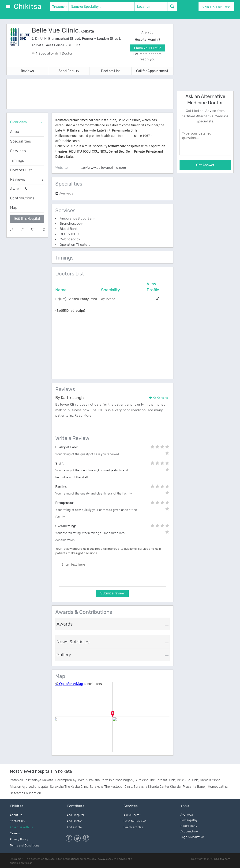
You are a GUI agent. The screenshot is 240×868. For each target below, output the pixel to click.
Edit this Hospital (27, 219)
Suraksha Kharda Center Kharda (157, 786)
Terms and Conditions (25, 845)
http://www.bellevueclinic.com (102, 168)
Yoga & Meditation (193, 837)
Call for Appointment (152, 71)
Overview (19, 122)
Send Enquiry (69, 71)
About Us (16, 815)
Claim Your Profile (148, 48)
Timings (17, 160)
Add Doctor (74, 821)
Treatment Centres (59, 7)
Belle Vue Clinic (188, 780)
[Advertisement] (94, 94)
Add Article (74, 827)
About (15, 132)
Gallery (64, 655)
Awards (65, 624)
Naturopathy (189, 826)
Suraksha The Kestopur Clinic (111, 786)
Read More (83, 416)
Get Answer (205, 165)
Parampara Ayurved (70, 780)
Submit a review (112, 593)
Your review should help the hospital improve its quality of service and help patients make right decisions (108, 551)
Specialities (21, 141)
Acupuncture (189, 831)
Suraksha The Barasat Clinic (155, 780)
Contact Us (17, 821)
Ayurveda (187, 814)
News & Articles (73, 642)
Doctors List (111, 71)
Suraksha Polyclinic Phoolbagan (110, 780)
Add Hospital (75, 815)
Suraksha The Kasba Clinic (69, 786)
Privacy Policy (19, 839)
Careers (15, 833)
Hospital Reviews (135, 821)
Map (14, 207)
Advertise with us (21, 827)
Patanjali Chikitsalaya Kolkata (32, 780)
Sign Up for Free (216, 7)
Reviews (27, 71)
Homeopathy (189, 820)
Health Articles (133, 827)
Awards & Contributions (22, 193)
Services (18, 151)
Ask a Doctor (132, 815)
